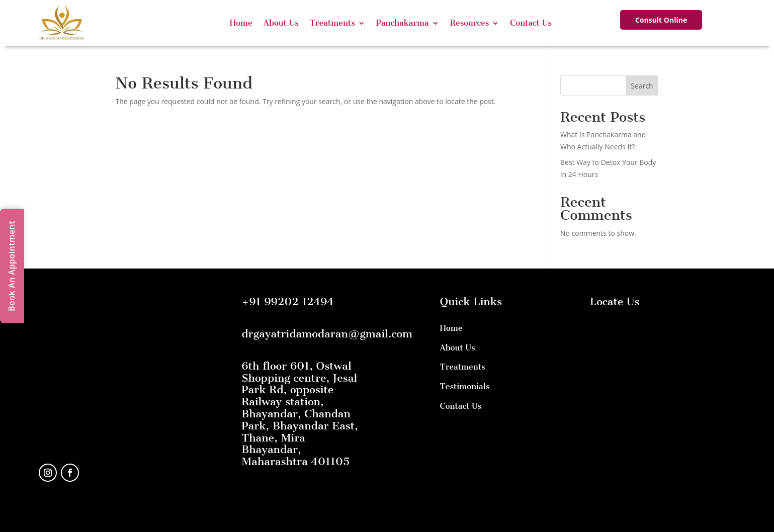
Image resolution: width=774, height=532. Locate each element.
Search (642, 86)
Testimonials (465, 386)
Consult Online (661, 20)
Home (241, 23)
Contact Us (531, 23)
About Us (281, 23)
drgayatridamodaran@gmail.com (327, 334)
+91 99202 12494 (287, 301)
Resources (470, 23)
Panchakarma (403, 23)
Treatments (332, 23)
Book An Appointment (12, 266)
